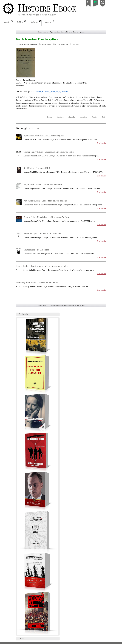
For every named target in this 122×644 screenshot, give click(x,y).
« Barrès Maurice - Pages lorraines (48, 32)
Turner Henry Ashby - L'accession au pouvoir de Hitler (49, 152)
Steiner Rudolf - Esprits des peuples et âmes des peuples (42, 266)
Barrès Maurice (63, 44)
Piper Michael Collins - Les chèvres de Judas (44, 135)
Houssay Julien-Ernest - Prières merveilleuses (37, 282)
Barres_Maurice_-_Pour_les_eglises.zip (52, 92)
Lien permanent (47, 44)
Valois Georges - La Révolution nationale (42, 233)
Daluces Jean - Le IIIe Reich (36, 250)
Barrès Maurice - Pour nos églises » (73, 32)
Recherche (24, 314)
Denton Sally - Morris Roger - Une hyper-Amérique (47, 217)
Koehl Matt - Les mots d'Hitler (38, 168)
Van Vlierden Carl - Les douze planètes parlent (45, 201)
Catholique (76, 44)
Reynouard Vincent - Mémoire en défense (43, 184)
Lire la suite (102, 143)
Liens (21, 638)
